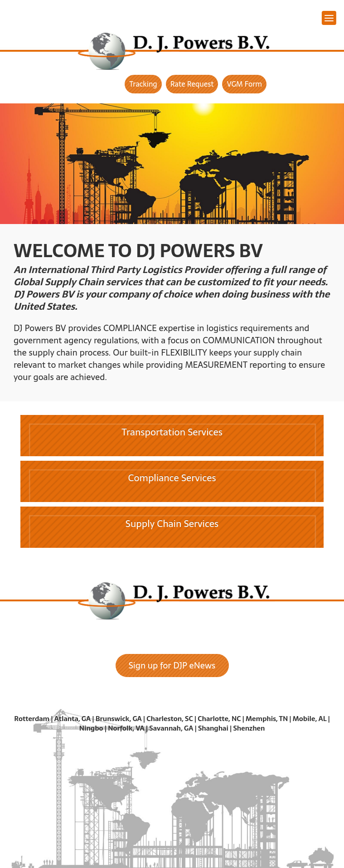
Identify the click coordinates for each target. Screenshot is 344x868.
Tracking (143, 84)
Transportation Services (172, 432)
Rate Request (192, 84)
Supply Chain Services (172, 524)
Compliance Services (172, 478)
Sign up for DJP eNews (172, 666)
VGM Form (244, 84)
